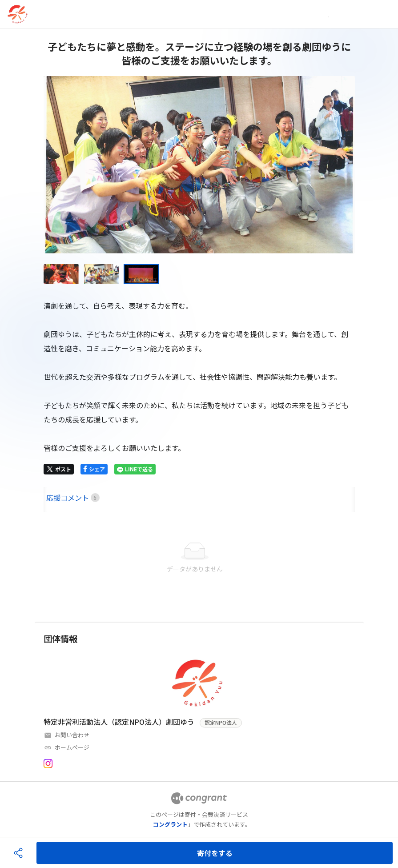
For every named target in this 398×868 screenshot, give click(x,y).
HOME (54, 498)
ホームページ (72, 747)
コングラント (170, 824)
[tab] (54, 498)
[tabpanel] (199, 558)
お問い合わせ (72, 735)
